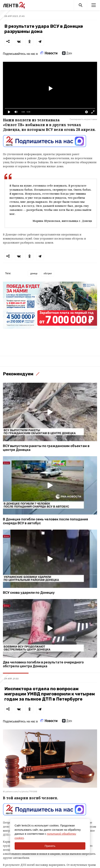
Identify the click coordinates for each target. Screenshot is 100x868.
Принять (50, 846)
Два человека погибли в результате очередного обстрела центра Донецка (43, 664)
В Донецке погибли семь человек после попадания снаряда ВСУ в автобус (45, 521)
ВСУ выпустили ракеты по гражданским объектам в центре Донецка (46, 448)
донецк (34, 274)
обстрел (48, 274)
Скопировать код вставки (83, 119)
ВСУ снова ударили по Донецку (29, 593)
